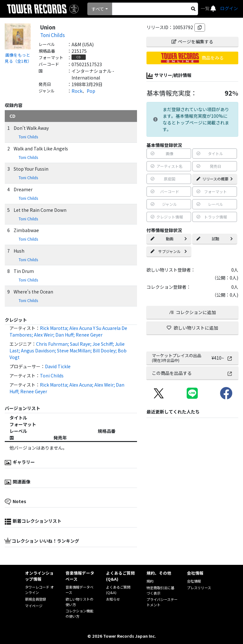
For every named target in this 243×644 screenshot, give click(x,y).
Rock (77, 91)
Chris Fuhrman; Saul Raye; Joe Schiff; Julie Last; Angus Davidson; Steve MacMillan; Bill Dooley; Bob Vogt (68, 350)
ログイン (229, 8)
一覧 (206, 8)
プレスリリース (199, 588)
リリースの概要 (215, 179)
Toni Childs (53, 35)
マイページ (34, 606)
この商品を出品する (192, 373)
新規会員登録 (35, 599)
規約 (150, 581)
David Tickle (58, 366)
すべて (98, 9)
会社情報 (194, 581)
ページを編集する (192, 41)
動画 (169, 239)
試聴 (215, 239)
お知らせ (113, 599)
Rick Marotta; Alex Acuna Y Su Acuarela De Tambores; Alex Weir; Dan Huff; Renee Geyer (68, 331)
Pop (91, 91)
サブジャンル (169, 251)
